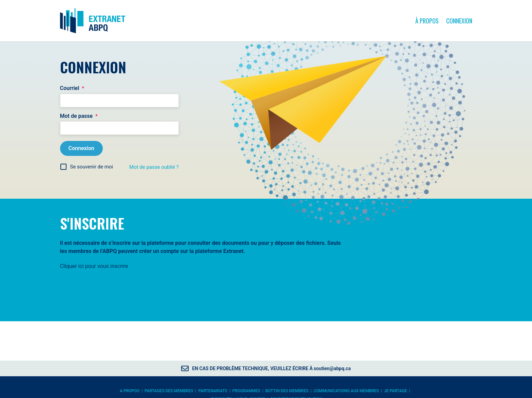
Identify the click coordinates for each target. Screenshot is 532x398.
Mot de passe (79, 117)
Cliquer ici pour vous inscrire (94, 267)
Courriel (72, 89)
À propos (427, 21)
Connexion (459, 21)
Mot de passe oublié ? (154, 168)
